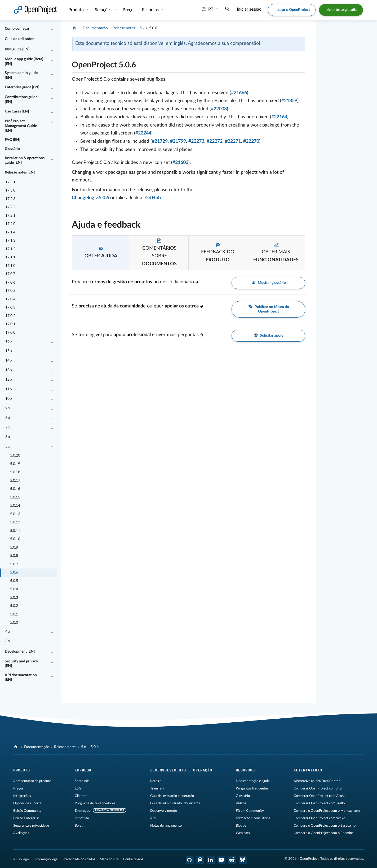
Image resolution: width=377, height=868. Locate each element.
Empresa (83, 770)
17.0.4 (10, 299)
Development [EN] (20, 652)
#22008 (219, 109)
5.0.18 (15, 472)
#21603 (180, 163)
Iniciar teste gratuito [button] (341, 10)
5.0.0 (14, 623)
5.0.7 (14, 564)
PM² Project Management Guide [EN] (21, 126)
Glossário (12, 149)
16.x (9, 341)
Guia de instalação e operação (172, 796)
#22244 (143, 133)
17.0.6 (10, 283)
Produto (77, 10)
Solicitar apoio (269, 336)
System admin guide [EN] (21, 75)
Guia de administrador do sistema (175, 803)
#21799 (178, 141)
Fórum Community (250, 811)
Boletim (81, 826)
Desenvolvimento (164, 811)
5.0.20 (15, 455)
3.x (8, 641)
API (153, 818)
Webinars (243, 833)
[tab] (101, 253)
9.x (8, 408)
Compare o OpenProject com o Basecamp (325, 826)
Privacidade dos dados (79, 859)
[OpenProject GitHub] (190, 860)
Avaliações (21, 833)
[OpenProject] (75, 28)
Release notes (124, 28)
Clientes (81, 796)
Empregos (82, 811)
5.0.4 (14, 589)
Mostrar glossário (268, 283)
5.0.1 (14, 614)
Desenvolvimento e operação (181, 770)
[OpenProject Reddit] (232, 860)
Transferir (158, 788)
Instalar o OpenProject (292, 10)
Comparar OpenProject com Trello (319, 803)
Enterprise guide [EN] (22, 87)
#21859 (289, 101)
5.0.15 (15, 497)
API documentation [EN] (21, 678)
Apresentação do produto (32, 781)
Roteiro (156, 781)
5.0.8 (14, 556)
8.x (8, 418)
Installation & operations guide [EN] (25, 160)
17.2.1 (10, 216)
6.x (8, 437)
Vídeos (241, 803)
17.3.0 (10, 190)
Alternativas (308, 770)
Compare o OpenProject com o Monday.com (327, 811)
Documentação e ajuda (253, 781)
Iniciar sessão (249, 9)
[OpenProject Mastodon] (200, 860)
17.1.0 (10, 266)
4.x (8, 632)
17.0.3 (10, 307)
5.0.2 (14, 606)
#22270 (251, 141)
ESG (78, 788)
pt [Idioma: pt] (208, 9)
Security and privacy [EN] (21, 664)
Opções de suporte (27, 803)
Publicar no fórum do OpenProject (268, 309)
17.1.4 (10, 232)
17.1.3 (10, 241)
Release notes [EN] (20, 172)
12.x (9, 380)
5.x (8, 446)
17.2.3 (10, 199)
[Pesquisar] (227, 10)
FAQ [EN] (12, 140)
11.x (9, 389)
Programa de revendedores (95, 803)
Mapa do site (109, 859)
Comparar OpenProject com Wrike (319, 818)
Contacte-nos (133, 859)
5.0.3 (14, 598)
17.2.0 (10, 224)
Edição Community (27, 811)
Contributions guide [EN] (21, 99)
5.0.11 (15, 531)
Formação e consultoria (253, 818)
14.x (9, 361)
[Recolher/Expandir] (52, 29)
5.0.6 (14, 572)
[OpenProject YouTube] (221, 860)
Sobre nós (82, 781)
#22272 (215, 141)
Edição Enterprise (26, 818)
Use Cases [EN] (17, 111)
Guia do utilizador (19, 39)
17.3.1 (10, 182)
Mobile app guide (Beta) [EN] (24, 62)
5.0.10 (15, 539)
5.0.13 (15, 514)
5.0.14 (15, 506)
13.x (9, 370)
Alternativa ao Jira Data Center (317, 781)
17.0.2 (10, 316)
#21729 (160, 141)
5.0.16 (15, 489)
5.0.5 (14, 581)
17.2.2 (10, 207)
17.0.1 (10, 324)
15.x (9, 351)
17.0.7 (10, 274)
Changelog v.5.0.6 (90, 198)
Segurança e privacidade (31, 826)
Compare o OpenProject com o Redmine (324, 833)
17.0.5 (10, 291)
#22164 (279, 117)
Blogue (241, 826)
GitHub (153, 198)
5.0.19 (15, 464)
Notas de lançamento (166, 826)
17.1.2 (10, 249)
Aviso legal (21, 859)
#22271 (233, 141)
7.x (8, 427)
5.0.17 (15, 481)
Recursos (151, 10)
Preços (129, 10)
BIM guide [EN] (17, 49)
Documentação (95, 28)
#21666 (239, 93)
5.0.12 (15, 522)
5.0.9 (14, 548)
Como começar (17, 29)
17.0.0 (10, 333)
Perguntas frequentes (252, 788)
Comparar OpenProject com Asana (319, 796)
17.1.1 (10, 257)
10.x (9, 399)
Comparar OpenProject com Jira (318, 788)
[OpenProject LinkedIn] (211, 860)
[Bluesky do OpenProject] (243, 860)
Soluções (104, 10)
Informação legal (46, 859)
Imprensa (82, 818)
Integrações (22, 796)
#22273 (196, 141)
